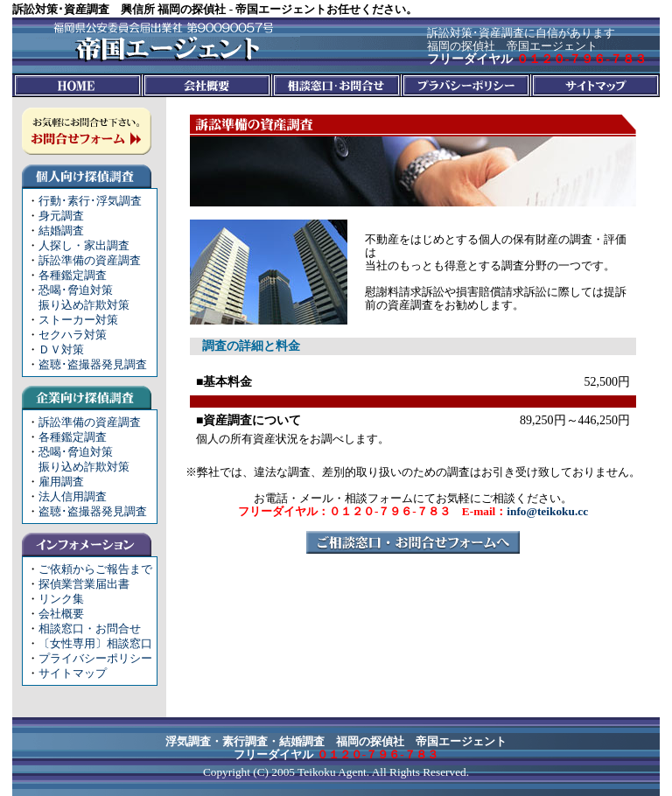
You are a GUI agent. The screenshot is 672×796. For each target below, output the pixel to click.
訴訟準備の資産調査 (90, 260)
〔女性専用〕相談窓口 (95, 643)
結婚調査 (61, 230)
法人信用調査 (73, 496)
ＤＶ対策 (61, 349)
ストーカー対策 (78, 320)
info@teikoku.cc (547, 511)
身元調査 (61, 216)
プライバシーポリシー (95, 658)
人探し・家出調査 (84, 245)
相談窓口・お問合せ (90, 628)
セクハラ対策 (73, 335)
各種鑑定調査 (73, 275)
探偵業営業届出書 (84, 584)
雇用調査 (61, 482)
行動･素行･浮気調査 (90, 201)
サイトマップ (73, 673)
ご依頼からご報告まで (95, 569)
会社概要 (61, 614)
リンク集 (61, 599)
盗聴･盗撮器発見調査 (93, 364)
